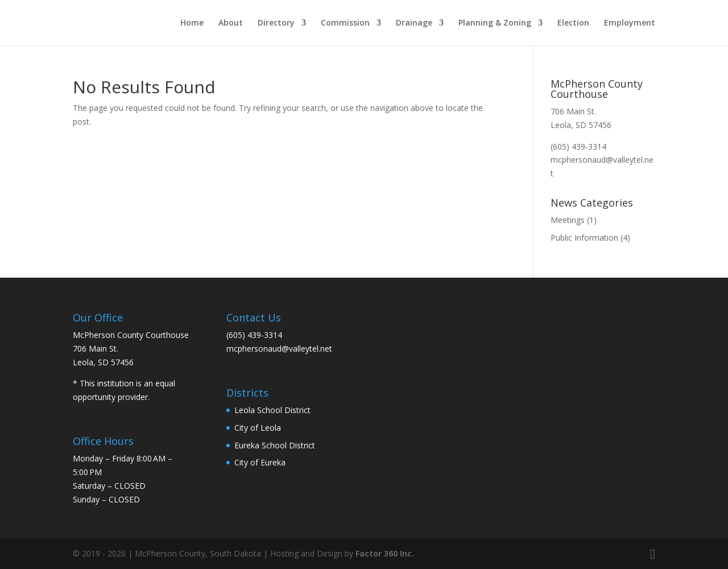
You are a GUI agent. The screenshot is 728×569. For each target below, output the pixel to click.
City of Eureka (260, 462)
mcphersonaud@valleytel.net (279, 349)
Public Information (584, 238)
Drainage (414, 23)
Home (192, 23)
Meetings (568, 220)
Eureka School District (275, 445)
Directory (276, 23)
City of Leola (258, 428)
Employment (630, 23)
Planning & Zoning (495, 23)
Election (573, 23)
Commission (345, 23)
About (231, 23)
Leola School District (272, 410)
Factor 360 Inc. (385, 553)
